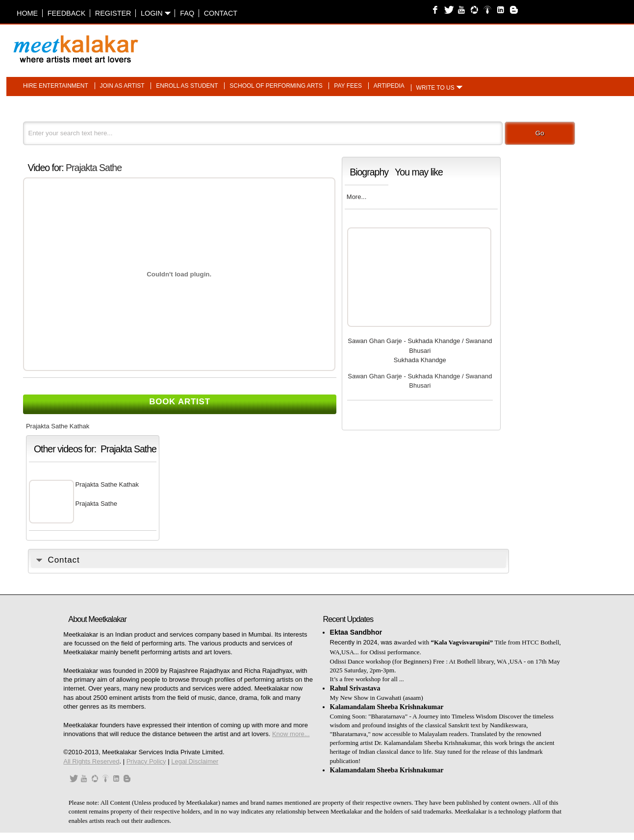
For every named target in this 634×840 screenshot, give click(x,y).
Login (156, 13)
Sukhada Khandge (420, 360)
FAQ (187, 13)
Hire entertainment (56, 86)
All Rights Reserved (91, 761)
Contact (221, 13)
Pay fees (348, 86)
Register (113, 13)
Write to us (435, 88)
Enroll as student (187, 86)
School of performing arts (276, 86)
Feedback (67, 13)
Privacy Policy (146, 761)
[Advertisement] (439, 44)
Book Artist (180, 402)
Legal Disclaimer (195, 761)
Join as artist (122, 86)
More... (356, 197)
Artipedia (389, 86)
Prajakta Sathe (94, 168)
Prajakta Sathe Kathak (107, 484)
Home (27, 13)
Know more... (291, 734)
